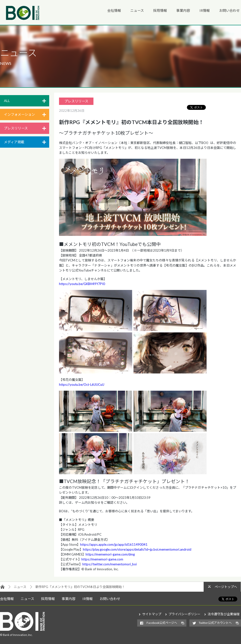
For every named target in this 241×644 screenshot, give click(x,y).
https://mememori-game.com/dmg (110, 554)
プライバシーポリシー (184, 614)
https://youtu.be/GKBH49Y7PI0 (82, 284)
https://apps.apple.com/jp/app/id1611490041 (114, 544)
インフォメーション (19, 114)
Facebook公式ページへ (162, 623)
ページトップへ (226, 587)
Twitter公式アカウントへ (215, 623)
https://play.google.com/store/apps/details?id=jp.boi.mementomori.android (137, 549)
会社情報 (114, 10)
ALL (7, 101)
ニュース (137, 10)
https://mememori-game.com (102, 559)
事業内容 (183, 10)
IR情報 (205, 10)
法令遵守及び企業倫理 (224, 614)
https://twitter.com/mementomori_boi (110, 564)
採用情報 (160, 10)
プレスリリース (16, 128)
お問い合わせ (229, 10)
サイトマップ (152, 614)
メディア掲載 (14, 142)
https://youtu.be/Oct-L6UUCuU (82, 385)
